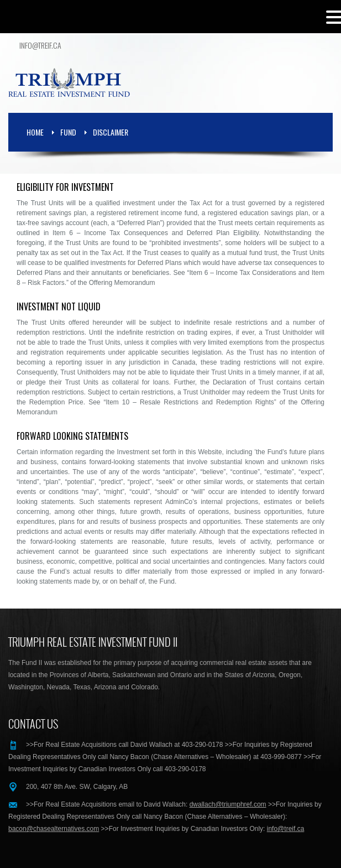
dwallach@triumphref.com (228, 804)
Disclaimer (111, 132)
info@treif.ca (40, 45)
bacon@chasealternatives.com (54, 829)
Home (35, 132)
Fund (68, 132)
